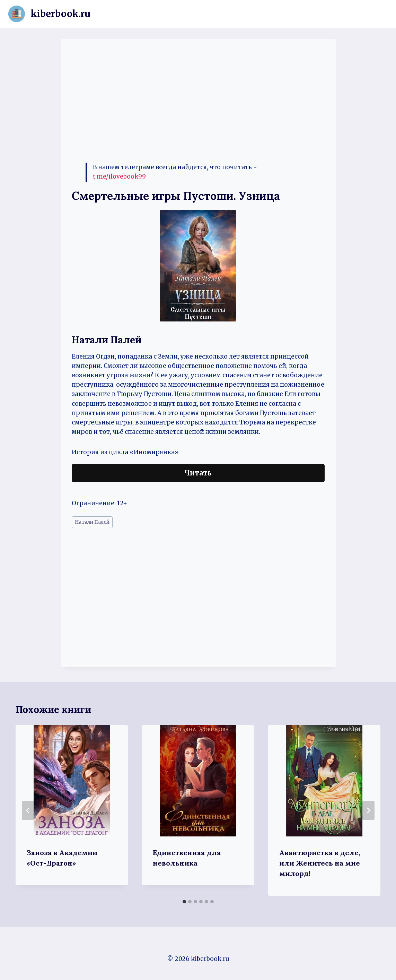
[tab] (184, 902)
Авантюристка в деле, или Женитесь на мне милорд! (320, 863)
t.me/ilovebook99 (119, 177)
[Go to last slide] (28, 810)
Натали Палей (92, 522)
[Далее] (368, 810)
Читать (198, 473)
